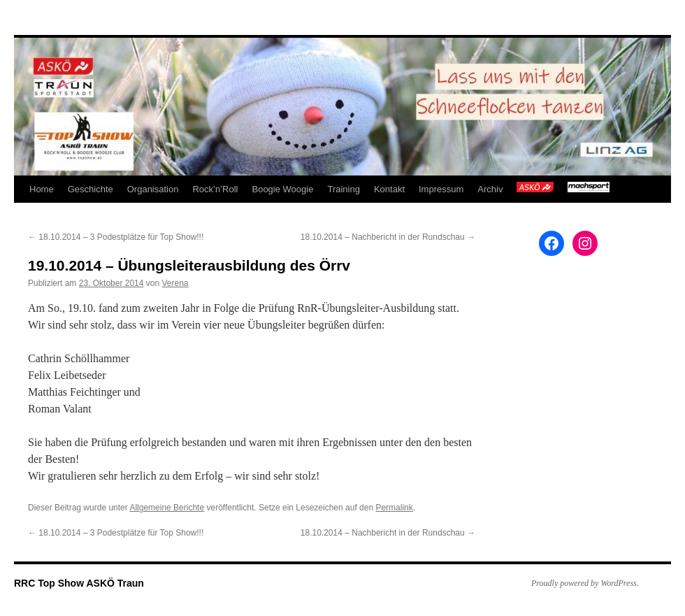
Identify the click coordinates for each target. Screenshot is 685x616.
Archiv (490, 189)
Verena (175, 283)
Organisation (153, 189)
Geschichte (91, 189)
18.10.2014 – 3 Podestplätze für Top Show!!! (116, 237)
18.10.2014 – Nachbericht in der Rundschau (388, 237)
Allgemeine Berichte (167, 508)
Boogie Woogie (282, 189)
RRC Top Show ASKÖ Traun (79, 583)
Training (343, 189)
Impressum (441, 189)
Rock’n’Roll (215, 189)
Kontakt (389, 189)
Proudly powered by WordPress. (585, 583)
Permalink (394, 508)
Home (42, 189)
